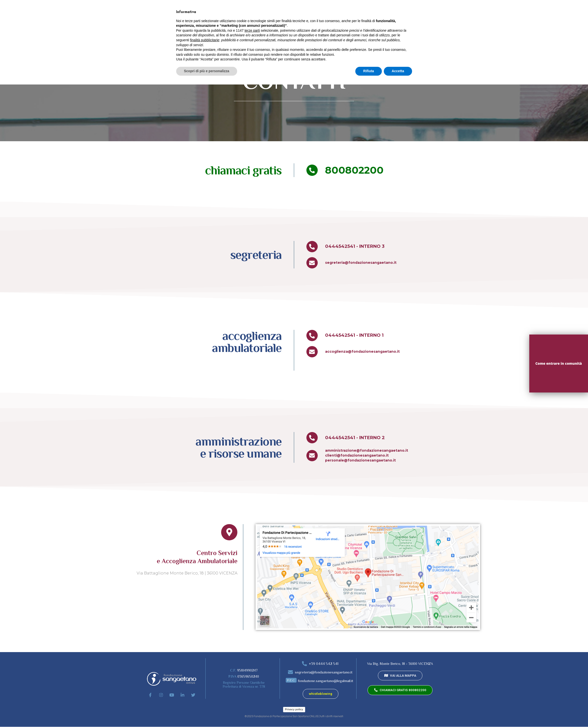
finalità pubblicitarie (205, 683)
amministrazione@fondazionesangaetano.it (367, 450)
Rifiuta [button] (369, 713)
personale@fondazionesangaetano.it (360, 460)
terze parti (252, 673)
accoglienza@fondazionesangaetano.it (362, 351)
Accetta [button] (398, 713)
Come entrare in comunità (559, 363)
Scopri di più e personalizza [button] (207, 713)
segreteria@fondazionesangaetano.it (361, 263)
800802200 (354, 170)
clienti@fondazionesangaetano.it (357, 455)
